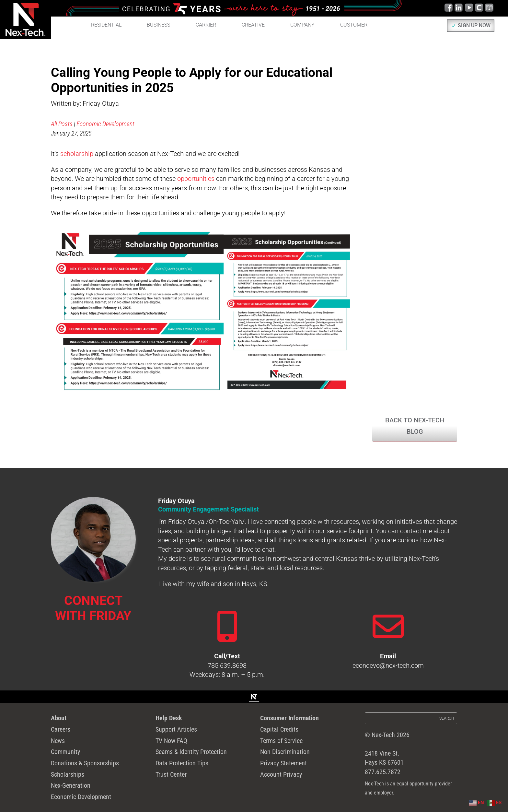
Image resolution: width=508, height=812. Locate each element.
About (59, 718)
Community (65, 752)
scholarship (77, 154)
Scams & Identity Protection (191, 752)
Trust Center (171, 774)
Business (158, 25)
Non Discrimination (285, 752)
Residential (106, 25)
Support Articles (176, 729)
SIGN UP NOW (474, 25)
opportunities (196, 179)
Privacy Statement (283, 763)
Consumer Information (289, 718)
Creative (253, 25)
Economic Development (105, 124)
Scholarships (68, 774)
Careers (61, 729)
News (58, 741)
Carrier (206, 25)
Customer (354, 25)
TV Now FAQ (171, 741)
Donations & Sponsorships (85, 763)
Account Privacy (281, 774)
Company (302, 25)
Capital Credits (279, 729)
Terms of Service (281, 741)
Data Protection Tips (182, 763)
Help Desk (169, 718)
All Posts (62, 124)
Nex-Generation (71, 785)
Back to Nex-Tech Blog (415, 426)
